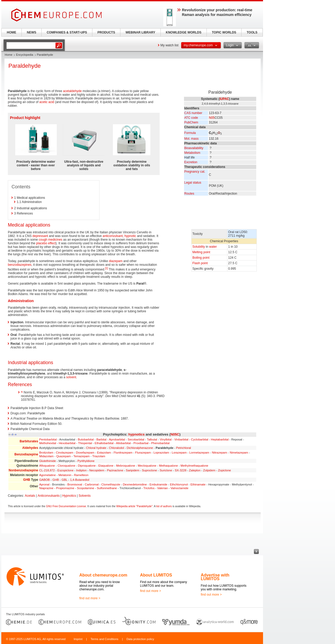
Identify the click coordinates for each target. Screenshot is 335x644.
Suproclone (149, 470)
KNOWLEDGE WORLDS (184, 32)
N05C (175, 434)
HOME (12, 32)
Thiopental (85, 443)
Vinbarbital (181, 439)
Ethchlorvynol (179, 484)
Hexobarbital (67, 443)
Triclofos (149, 488)
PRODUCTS (106, 32)
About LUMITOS (156, 575)
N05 (212, 118)
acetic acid (47, 102)
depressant (40, 236)
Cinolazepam (65, 453)
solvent (71, 377)
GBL (64, 480)
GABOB (45, 480)
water (213, 247)
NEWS (32, 32)
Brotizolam (46, 453)
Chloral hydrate (96, 448)
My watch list (169, 45)
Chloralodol (116, 448)
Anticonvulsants (49, 496)
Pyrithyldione (86, 461)
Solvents (85, 496)
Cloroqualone (66, 466)
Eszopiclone (65, 470)
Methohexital (48, 443)
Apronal (44, 484)
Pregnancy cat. (195, 172)
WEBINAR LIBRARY (141, 32)
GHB (27, 480)
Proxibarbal (141, 443)
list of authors (164, 506)
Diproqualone (87, 466)
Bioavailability (194, 148)
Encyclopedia (24, 55)
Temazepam (82, 456)
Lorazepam (179, 453)
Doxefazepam (85, 453)
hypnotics (136, 434)
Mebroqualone (126, 466)
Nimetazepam (239, 453)
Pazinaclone (115, 470)
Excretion (191, 162)
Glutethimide (48, 461)
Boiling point (201, 258)
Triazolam (99, 456)
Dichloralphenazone (140, 448)
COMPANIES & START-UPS (67, 32)
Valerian (163, 488)
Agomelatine (48, 475)
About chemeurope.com (103, 575)
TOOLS (252, 32)
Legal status (193, 183)
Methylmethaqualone (194, 466)
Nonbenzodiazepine (23, 470)
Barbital (101, 439)
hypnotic (130, 236)
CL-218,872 (47, 470)
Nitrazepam (219, 453)
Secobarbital (136, 439)
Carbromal (92, 484)
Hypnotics (69, 496)
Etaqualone (106, 466)
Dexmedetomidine (135, 484)
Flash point (200, 263)
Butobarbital (86, 439)
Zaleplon (195, 470)
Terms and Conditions (104, 639)
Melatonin (65, 475)
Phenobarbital (160, 443)
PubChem (191, 122)
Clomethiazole (111, 484)
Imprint (78, 639)
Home (9, 55)
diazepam (116, 261)
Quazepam (64, 456)
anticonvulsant (113, 236)
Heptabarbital (220, 439)
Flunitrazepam (123, 453)
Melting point (201, 252)
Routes (189, 194)
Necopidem (97, 470)
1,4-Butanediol (80, 480)
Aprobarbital (117, 439)
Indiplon (81, 470)
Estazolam (104, 453)
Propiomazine (65, 488)
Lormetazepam (199, 453)
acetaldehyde (72, 91)
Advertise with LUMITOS (215, 577)
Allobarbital (123, 443)
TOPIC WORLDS (224, 32)
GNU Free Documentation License (66, 506)
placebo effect (46, 243)
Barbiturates (29, 441)
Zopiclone (224, 470)
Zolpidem (209, 470)
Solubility (199, 247)
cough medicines (51, 240)
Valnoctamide (180, 488)
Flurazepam (143, 453)
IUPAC (224, 99)
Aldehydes (30, 448)
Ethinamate (198, 484)
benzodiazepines (20, 265)
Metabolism (192, 153)
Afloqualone (47, 466)
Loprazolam (161, 453)
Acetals (30, 496)
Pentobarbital (48, 439)
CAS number (193, 113)
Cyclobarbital (200, 439)
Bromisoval (75, 484)
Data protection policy (140, 639)
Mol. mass (191, 139)
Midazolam (46, 456)
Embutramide (158, 484)
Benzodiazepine (26, 454)
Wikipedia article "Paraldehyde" (134, 506)
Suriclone (166, 470)
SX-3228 (181, 470)
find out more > (90, 598)
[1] (106, 268)
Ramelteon (81, 475)
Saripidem (133, 470)
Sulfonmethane (107, 488)
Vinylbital (166, 439)
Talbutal (152, 439)
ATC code (191, 118)
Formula (190, 133)
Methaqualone (169, 466)
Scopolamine (86, 488)
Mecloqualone (147, 466)
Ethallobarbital (104, 443)
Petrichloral (184, 448)
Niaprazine (46, 488)
